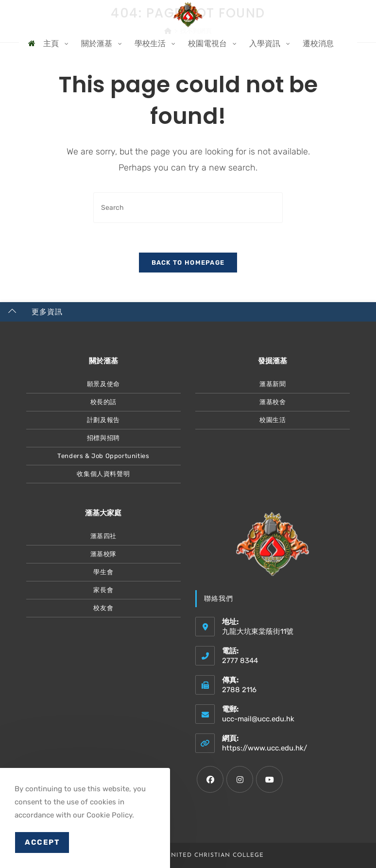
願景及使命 (103, 384)
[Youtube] (269, 779)
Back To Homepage (188, 263)
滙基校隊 (103, 554)
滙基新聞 (273, 384)
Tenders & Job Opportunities (103, 456)
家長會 (103, 590)
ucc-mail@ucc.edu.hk (258, 719)
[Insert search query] (188, 208)
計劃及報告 (103, 420)
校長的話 (103, 402)
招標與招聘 (103, 438)
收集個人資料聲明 (103, 474)
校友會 (103, 608)
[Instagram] (240, 779)
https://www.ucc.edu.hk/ (265, 748)
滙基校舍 (273, 402)
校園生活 (273, 420)
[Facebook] (210, 779)
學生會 (103, 572)
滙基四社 (103, 536)
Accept (42, 842)
